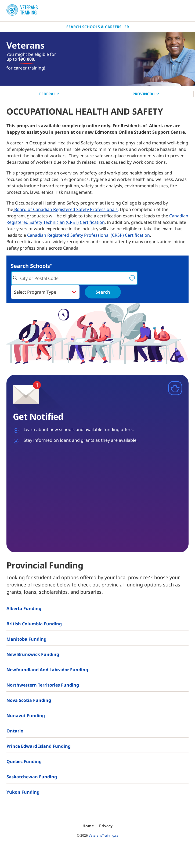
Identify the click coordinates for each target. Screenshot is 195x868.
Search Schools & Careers (94, 27)
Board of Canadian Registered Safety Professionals (65, 209)
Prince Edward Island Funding (39, 746)
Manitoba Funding (26, 639)
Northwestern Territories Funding (43, 685)
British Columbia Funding (34, 624)
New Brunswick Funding (33, 654)
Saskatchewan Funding (32, 777)
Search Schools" (32, 266)
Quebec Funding (24, 761)
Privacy (106, 826)
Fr (127, 27)
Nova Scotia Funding (29, 700)
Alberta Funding (24, 608)
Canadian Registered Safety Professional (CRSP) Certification (89, 235)
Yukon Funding (23, 792)
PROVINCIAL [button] (146, 94)
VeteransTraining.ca (104, 835)
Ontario (15, 731)
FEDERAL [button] (49, 94)
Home (88, 826)
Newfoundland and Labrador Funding (47, 670)
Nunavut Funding (26, 716)
